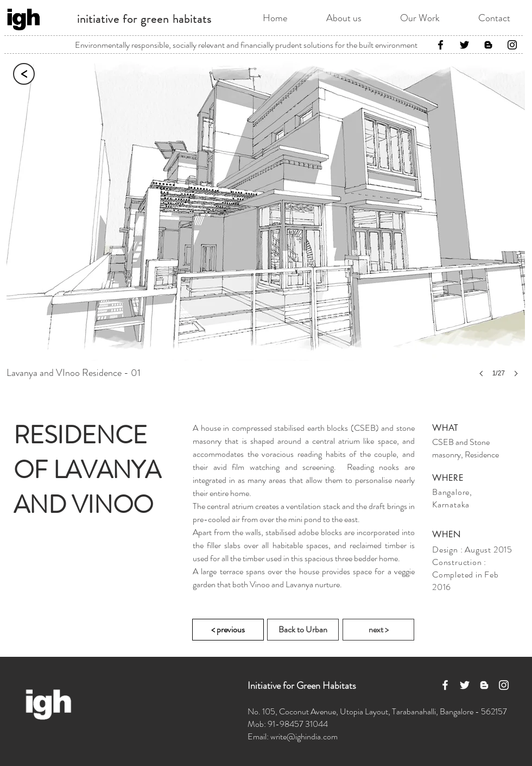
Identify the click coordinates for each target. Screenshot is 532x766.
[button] (266, 227)
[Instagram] (512, 45)
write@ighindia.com (304, 736)
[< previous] (228, 630)
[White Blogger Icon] (484, 685)
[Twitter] (464, 45)
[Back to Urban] (303, 630)
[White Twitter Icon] (465, 685)
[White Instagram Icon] (504, 685)
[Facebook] (441, 45)
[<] (24, 74)
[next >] (378, 630)
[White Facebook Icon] (445, 685)
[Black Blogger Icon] (488, 45)
